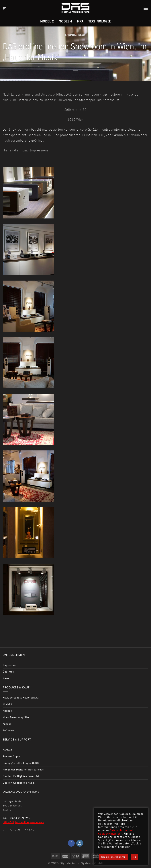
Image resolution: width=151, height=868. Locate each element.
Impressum (9, 665)
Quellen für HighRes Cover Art (21, 776)
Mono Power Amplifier (16, 717)
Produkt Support (13, 756)
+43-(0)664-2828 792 (17, 818)
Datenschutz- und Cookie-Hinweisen (115, 832)
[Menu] (146, 8)
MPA (80, 21)
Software (8, 730)
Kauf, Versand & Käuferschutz (21, 697)
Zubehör (8, 724)
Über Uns (8, 672)
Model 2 (47, 21)
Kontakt (8, 750)
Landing (71, 35)
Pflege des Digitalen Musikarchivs (23, 769)
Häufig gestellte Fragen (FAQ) (21, 763)
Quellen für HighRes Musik (19, 783)
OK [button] (134, 857)
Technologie (100, 21)
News (82, 35)
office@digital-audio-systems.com (23, 822)
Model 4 (65, 21)
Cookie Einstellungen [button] (113, 857)
